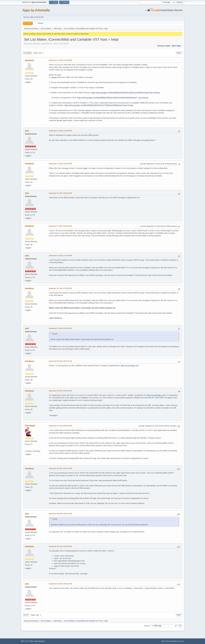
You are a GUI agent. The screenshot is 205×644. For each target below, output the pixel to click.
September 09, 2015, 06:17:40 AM (60, 468)
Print (179, 53)
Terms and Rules (171, 641)
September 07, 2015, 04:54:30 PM (60, 193)
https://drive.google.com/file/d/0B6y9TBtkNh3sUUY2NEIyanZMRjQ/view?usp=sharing (99, 105)
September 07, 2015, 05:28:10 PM (60, 226)
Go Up (26, 615)
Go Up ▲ (181, 641)
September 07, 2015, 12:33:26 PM (60, 131)
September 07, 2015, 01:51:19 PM (60, 164)
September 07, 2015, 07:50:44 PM (60, 328)
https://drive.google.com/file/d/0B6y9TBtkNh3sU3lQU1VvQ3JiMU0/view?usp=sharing (125, 93)
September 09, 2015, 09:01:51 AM (60, 514)
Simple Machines (39, 641)
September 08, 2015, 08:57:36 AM (60, 361)
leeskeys (30, 60)
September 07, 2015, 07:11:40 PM (60, 256)
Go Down (27, 53)
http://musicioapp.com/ (130, 366)
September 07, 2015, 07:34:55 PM (60, 288)
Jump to (147, 626)
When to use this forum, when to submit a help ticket (68, 34)
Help (163, 641)
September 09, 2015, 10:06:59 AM (60, 546)
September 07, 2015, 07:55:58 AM (60, 60)
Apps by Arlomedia (36, 10)
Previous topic (164, 46)
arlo (27, 131)
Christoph (30, 426)
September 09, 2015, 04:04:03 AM (60, 391)
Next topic (176, 46)
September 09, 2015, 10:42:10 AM (60, 584)
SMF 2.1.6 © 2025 (27, 641)
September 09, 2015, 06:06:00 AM (60, 426)
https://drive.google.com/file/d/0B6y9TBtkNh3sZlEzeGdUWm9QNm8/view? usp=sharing (113, 98)
